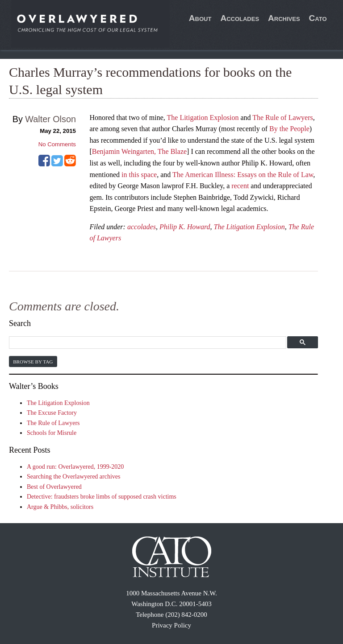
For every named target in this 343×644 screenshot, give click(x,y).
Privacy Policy (171, 625)
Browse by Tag (33, 362)
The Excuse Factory (52, 413)
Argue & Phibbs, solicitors (60, 507)
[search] (146, 343)
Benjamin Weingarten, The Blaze (139, 151)
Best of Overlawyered (54, 487)
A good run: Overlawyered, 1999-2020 (75, 467)
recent (240, 186)
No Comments (57, 144)
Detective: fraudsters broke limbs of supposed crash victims (102, 497)
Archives (284, 18)
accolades (142, 227)
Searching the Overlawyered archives (74, 477)
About (200, 18)
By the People (289, 129)
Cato (318, 18)
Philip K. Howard (185, 227)
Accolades (240, 18)
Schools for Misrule (52, 433)
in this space (139, 175)
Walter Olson (50, 119)
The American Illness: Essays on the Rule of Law (243, 175)
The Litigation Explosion (203, 118)
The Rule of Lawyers (283, 118)
